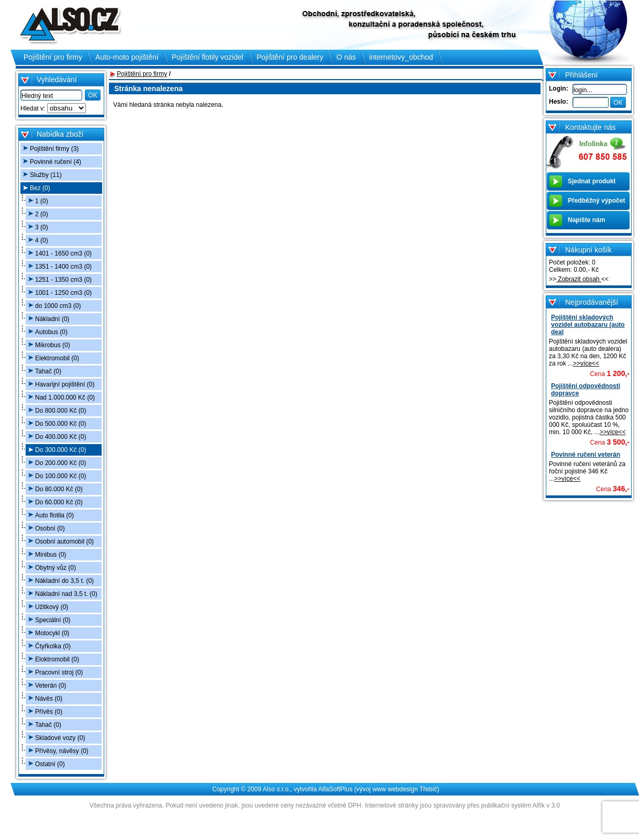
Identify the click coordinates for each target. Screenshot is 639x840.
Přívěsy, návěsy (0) (62, 751)
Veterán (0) (51, 686)
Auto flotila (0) (54, 515)
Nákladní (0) (52, 319)
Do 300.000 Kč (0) (60, 450)
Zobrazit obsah (579, 279)
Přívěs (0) (49, 712)
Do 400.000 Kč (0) (60, 437)
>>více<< (586, 363)
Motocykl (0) (52, 633)
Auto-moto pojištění (127, 57)
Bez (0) (40, 188)
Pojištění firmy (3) (54, 149)
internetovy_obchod (401, 57)
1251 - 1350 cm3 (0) (63, 280)
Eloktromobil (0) (57, 659)
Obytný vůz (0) (56, 568)
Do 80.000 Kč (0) (59, 489)
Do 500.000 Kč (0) (60, 424)
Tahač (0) (48, 371)
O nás (346, 57)
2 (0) (42, 214)
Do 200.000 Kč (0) (60, 463)
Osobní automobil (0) (64, 541)
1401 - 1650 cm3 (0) (63, 253)
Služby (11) (46, 175)
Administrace (324, 818)
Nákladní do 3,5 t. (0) (64, 581)
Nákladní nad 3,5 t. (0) (66, 594)
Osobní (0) (50, 528)
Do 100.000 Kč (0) (60, 476)
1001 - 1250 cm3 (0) (63, 293)
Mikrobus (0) (53, 345)
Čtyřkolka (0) (53, 646)
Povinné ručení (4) (56, 162)
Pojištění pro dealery (290, 57)
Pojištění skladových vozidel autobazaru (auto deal (588, 325)
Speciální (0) (53, 620)
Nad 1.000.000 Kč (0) (65, 397)
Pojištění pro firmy (142, 74)
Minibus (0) (51, 555)
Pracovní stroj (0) (59, 672)
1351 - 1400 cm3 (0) (63, 267)
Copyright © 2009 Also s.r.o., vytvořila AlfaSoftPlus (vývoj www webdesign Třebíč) (326, 789)
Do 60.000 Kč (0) (59, 502)
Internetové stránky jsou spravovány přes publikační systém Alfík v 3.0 (462, 805)
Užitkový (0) (52, 607)
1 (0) (42, 201)
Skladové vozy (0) (60, 738)
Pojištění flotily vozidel (208, 57)
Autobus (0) (51, 332)
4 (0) (42, 240)
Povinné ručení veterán (586, 455)
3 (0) (42, 227)
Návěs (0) (49, 699)
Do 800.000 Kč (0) (60, 411)
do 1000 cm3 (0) (58, 306)
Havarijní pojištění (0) (65, 384)
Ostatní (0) (50, 764)
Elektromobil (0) (57, 358)
